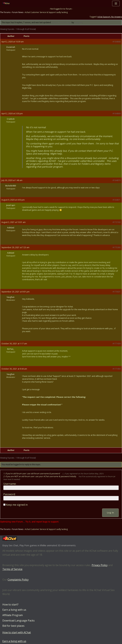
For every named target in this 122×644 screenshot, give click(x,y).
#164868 (117, 42)
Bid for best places (13, 626)
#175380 (117, 247)
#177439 (117, 344)
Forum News (18, 12)
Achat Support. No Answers (110, 17)
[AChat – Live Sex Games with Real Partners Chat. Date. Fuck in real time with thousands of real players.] (7, 3)
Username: (10, 484)
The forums (5, 12)
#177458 (117, 369)
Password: (9, 494)
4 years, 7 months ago (61, 22)
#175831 (117, 292)
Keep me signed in (17, 505)
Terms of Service (12, 569)
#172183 (117, 222)
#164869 (117, 114)
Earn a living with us (14, 610)
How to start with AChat (17, 632)
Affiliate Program (13, 615)
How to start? (10, 604)
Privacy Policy (100, 565)
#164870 (117, 180)
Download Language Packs (19, 621)
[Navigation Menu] (116, 3)
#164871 (117, 200)
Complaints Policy (18, 580)
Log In (110, 513)
